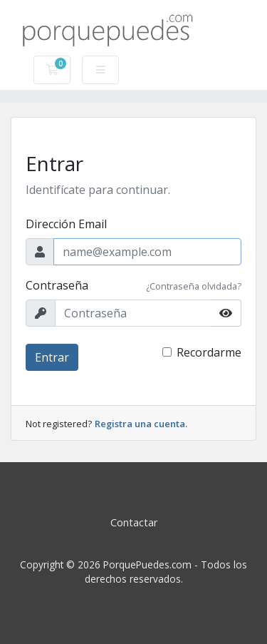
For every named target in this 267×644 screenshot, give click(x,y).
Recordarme (209, 352)
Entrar (52, 357)
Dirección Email (66, 224)
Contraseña (57, 285)
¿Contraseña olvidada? (194, 286)
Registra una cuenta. (141, 424)
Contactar (134, 522)
